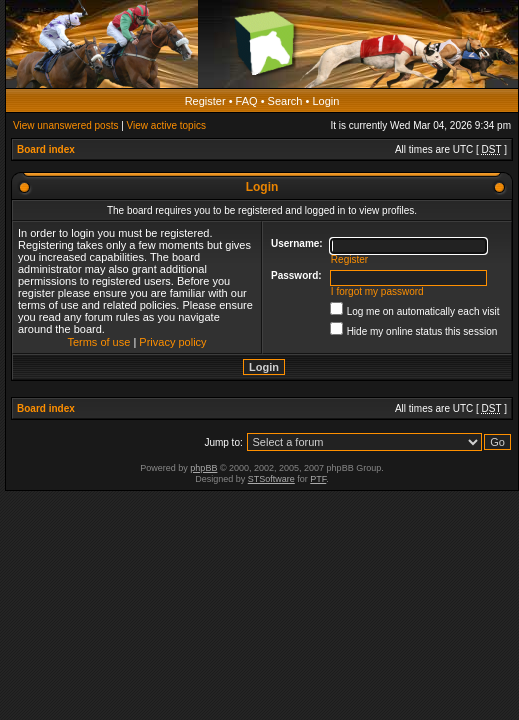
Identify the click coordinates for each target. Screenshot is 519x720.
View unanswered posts (65, 125)
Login (325, 101)
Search (285, 101)
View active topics (166, 125)
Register (205, 101)
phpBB (203, 468)
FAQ (247, 101)
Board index (46, 149)
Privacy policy (172, 342)
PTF (318, 479)
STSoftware (271, 479)
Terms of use (98, 342)
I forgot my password (377, 291)
